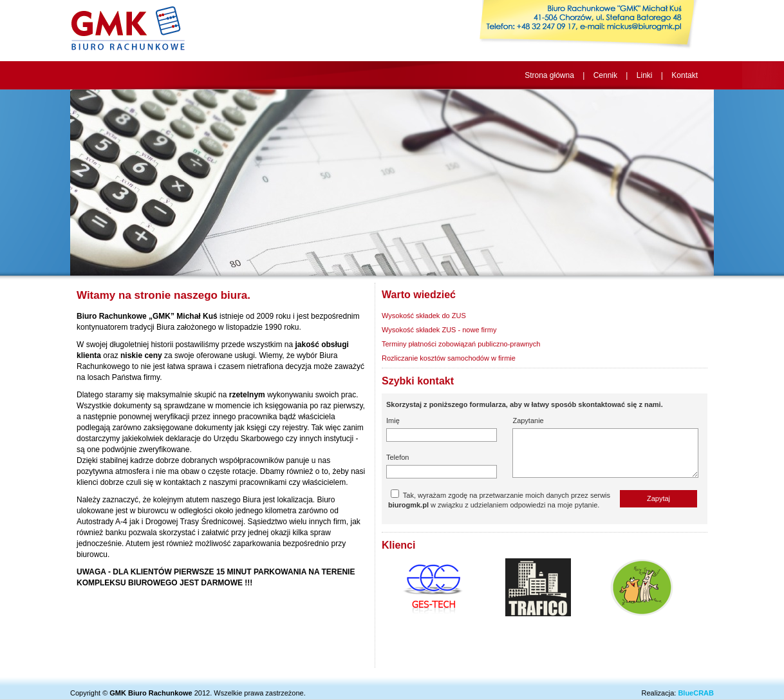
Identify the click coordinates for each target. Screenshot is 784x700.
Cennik (605, 75)
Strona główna (549, 75)
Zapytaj (658, 498)
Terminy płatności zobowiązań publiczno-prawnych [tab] (461, 344)
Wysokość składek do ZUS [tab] (424, 316)
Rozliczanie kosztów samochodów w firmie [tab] (449, 358)
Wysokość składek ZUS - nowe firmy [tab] (439, 330)
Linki (645, 75)
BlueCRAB (696, 693)
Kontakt (685, 75)
